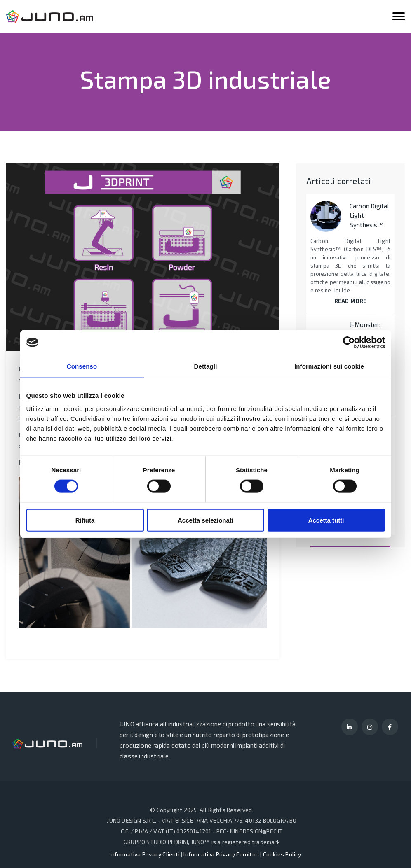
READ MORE (351, 301)
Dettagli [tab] (206, 366)
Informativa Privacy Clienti (144, 854)
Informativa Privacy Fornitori (221, 854)
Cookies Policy (282, 854)
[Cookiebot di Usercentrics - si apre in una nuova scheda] (349, 343)
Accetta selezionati (205, 520)
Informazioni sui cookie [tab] (329, 366)
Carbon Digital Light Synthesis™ (369, 215)
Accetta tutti (326, 520)
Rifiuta (85, 520)
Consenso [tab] (82, 366)
